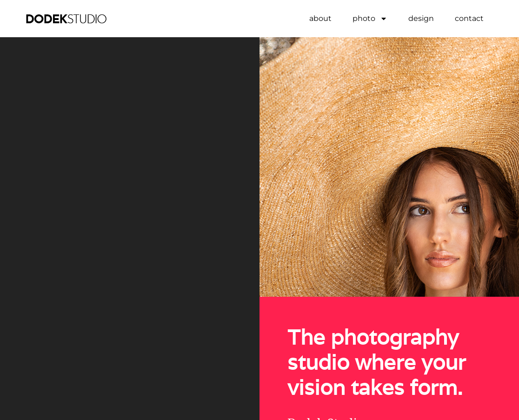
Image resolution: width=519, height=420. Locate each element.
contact (469, 18)
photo (370, 19)
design (421, 18)
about (320, 18)
